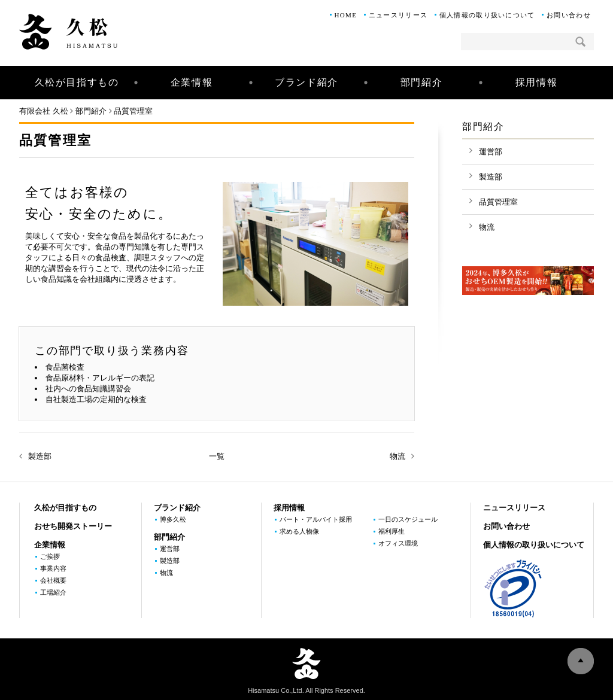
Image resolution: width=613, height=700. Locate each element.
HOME (346, 15)
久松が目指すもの (77, 82)
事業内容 (53, 568)
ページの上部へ (581, 661)
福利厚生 (392, 531)
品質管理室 (133, 111)
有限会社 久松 (44, 111)
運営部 (491, 151)
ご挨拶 (50, 556)
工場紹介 (53, 592)
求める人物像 (299, 531)
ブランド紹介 (306, 82)
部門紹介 (421, 82)
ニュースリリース (398, 15)
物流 (487, 226)
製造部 (491, 176)
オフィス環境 (398, 543)
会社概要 (53, 580)
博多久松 (173, 519)
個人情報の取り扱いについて (487, 15)
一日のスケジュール (408, 519)
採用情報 (536, 82)
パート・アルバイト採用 (316, 519)
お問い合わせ (569, 15)
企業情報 (192, 82)
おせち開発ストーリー (73, 526)
